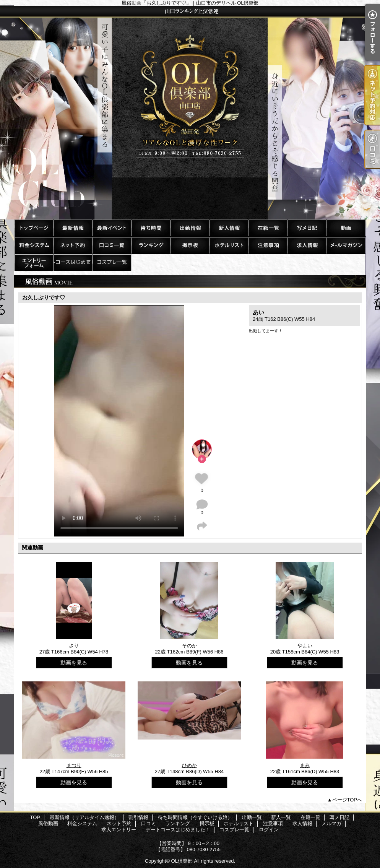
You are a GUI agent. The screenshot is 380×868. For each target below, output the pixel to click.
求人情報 (307, 245)
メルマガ (346, 245)
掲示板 (190, 245)
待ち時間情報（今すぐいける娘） (151, 228)
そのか (189, 646)
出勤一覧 (190, 228)
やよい (305, 646)
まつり (74, 765)
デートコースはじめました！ (73, 262)
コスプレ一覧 (112, 262)
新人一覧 (229, 228)
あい (258, 312)
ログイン (269, 830)
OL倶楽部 (182, 861)
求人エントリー (34, 262)
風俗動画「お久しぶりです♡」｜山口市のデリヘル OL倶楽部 (190, 113)
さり (74, 646)
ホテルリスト (229, 245)
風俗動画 (346, 228)
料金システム (34, 245)
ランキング (151, 245)
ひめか (189, 765)
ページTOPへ (347, 800)
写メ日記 (307, 228)
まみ (305, 765)
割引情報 (112, 228)
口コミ (112, 245)
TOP (34, 228)
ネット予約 (73, 245)
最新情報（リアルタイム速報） (73, 228)
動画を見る (74, 663)
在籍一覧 (268, 228)
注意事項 (268, 245)
